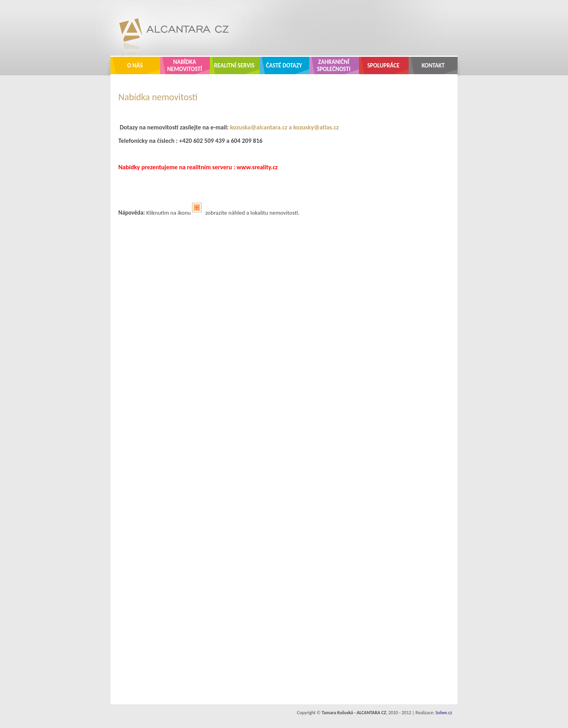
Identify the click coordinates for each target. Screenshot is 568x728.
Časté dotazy (284, 66)
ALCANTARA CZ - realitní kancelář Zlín (168, 28)
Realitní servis (234, 66)
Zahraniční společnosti (334, 66)
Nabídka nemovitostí (185, 66)
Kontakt (433, 66)
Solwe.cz (444, 713)
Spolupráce (383, 66)
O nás (135, 66)
